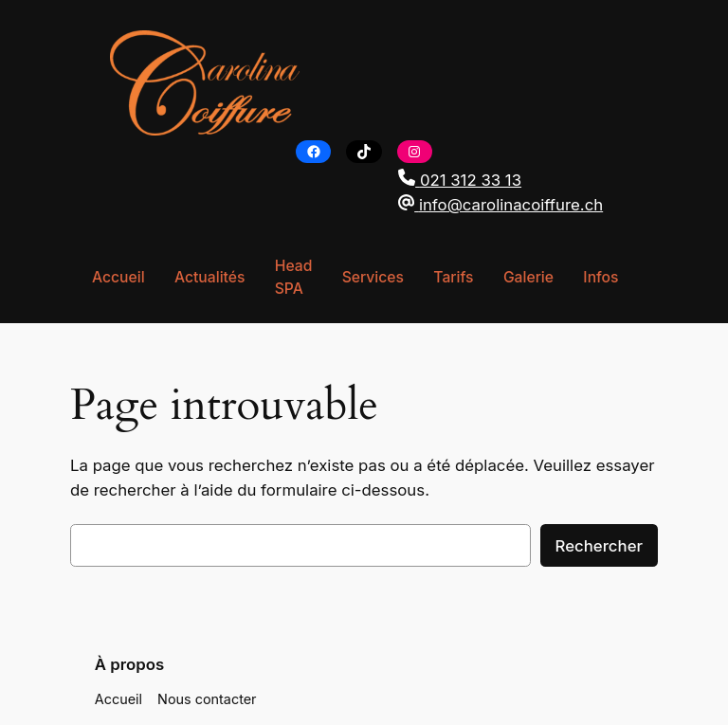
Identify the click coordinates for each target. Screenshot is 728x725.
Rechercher (601, 545)
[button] (508, 180)
